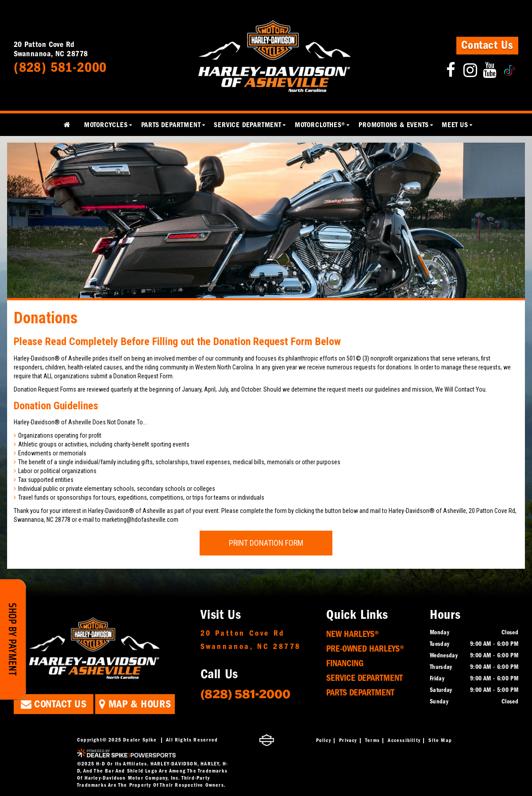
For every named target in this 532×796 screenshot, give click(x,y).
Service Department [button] (247, 125)
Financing (345, 663)
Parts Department (360, 693)
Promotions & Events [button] (393, 125)
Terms (372, 740)
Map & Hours (135, 704)
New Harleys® (353, 634)
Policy (324, 740)
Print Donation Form (266, 543)
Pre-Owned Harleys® (365, 649)
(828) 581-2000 (245, 693)
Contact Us (487, 45)
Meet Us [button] (455, 125)
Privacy (348, 740)
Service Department (364, 678)
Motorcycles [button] (106, 125)
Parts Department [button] (171, 125)
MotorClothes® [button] (320, 125)
